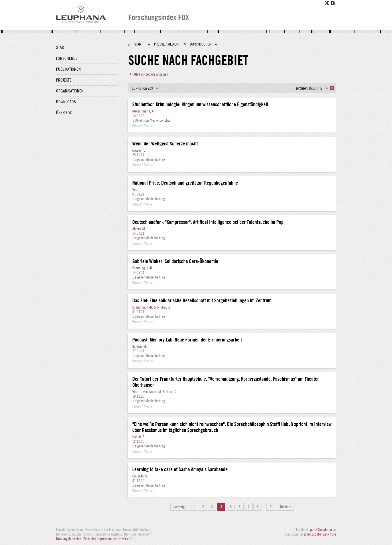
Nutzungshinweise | (70, 539)
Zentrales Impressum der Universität (108, 539)
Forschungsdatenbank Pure (318, 534)
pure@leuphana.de (323, 530)
